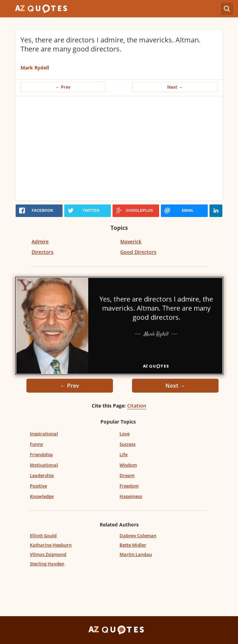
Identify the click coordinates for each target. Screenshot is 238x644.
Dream (127, 475)
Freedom (129, 486)
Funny (36, 444)
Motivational (44, 465)
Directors (43, 252)
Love (125, 434)
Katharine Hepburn (51, 545)
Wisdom (128, 465)
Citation (137, 406)
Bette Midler (133, 545)
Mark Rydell (35, 68)
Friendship (41, 454)
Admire (40, 241)
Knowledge (42, 496)
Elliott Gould (43, 536)
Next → (175, 87)
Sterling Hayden (47, 564)
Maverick (131, 241)
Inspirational (44, 434)
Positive (38, 486)
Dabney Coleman (138, 536)
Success (128, 444)
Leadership (42, 475)
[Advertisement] (119, 148)
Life (124, 454)
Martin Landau (136, 554)
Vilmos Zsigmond (48, 554)
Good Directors (138, 252)
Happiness (131, 496)
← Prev (63, 87)
